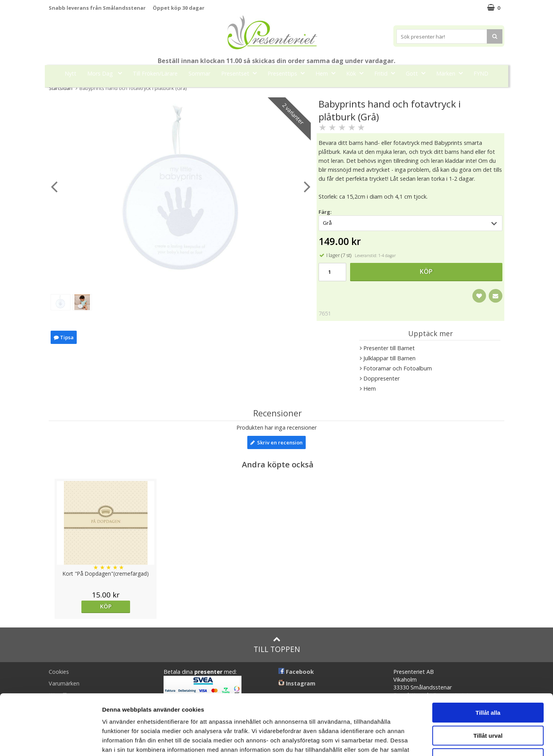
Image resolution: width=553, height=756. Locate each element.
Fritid (387, 73)
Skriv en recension (276, 442)
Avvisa (488, 706)
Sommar (199, 73)
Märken (452, 73)
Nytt (70, 73)
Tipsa (64, 337)
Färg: (325, 212)
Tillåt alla (488, 661)
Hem (328, 73)
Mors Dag (107, 73)
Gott (418, 73)
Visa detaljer (423, 741)
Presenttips (288, 73)
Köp (426, 271)
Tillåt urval (488, 684)
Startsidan (61, 88)
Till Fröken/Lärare (155, 73)
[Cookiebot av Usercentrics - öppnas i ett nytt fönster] (50, 741)
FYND (481, 73)
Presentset (241, 73)
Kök (357, 73)
